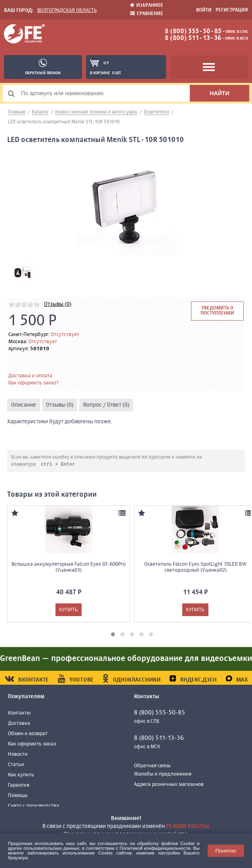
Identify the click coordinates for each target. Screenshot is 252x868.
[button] (113, 635)
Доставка (19, 724)
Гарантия (19, 786)
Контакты (19, 713)
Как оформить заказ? (33, 383)
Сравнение (147, 14)
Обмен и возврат (28, 734)
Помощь (18, 796)
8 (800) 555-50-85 (193, 32)
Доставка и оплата (30, 376)
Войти (204, 10)
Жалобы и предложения (163, 775)
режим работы (187, 826)
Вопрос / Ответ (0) (106, 405)
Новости (18, 755)
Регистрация (232, 10)
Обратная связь (152, 766)
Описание (24, 405)
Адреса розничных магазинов (169, 785)
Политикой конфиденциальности (155, 848)
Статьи (16, 765)
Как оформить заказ (32, 744)
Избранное (147, 5)
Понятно (226, 851)
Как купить (21, 775)
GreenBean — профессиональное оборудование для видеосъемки (126, 659)
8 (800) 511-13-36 (193, 38)
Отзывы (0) (58, 304)
